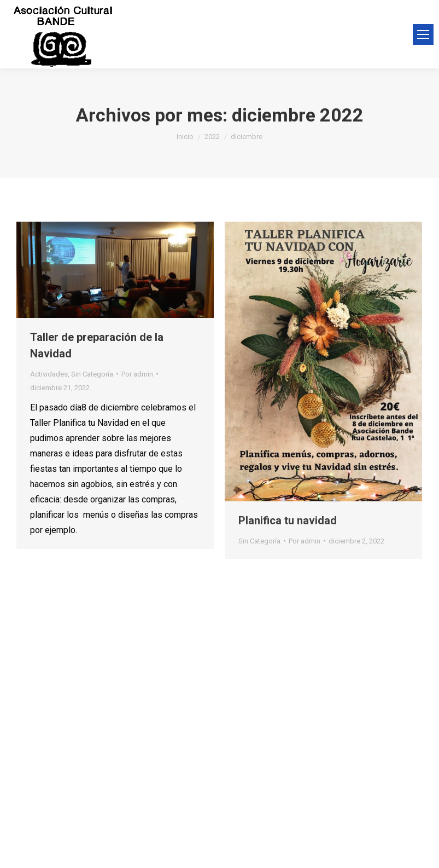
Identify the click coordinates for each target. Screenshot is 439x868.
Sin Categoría (92, 374)
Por (137, 374)
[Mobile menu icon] (423, 34)
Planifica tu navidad (288, 520)
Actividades (49, 374)
